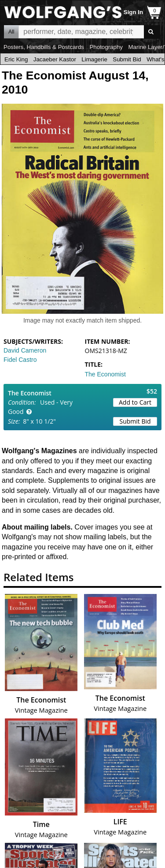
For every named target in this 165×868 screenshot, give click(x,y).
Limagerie (94, 59)
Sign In (133, 12)
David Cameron (25, 350)
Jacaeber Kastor (55, 59)
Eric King (16, 59)
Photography (106, 47)
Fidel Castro (20, 360)
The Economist (105, 374)
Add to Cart (135, 402)
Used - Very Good (40, 407)
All (11, 32)
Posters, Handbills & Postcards (44, 47)
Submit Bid (127, 59)
